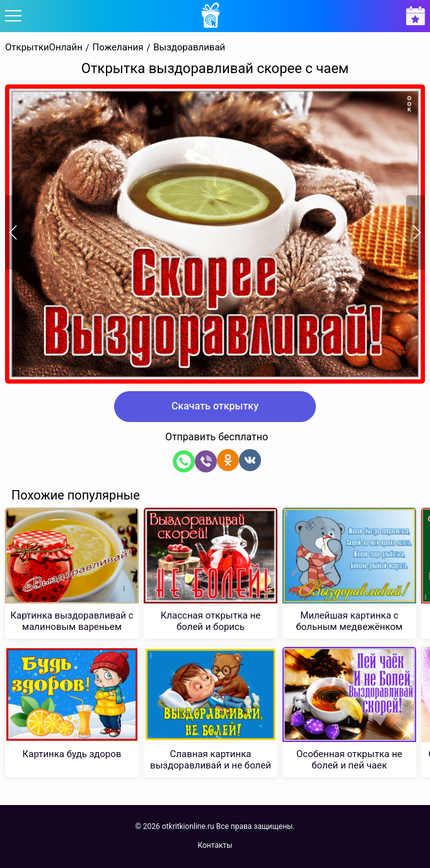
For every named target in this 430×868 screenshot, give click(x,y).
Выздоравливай (189, 48)
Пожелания (118, 48)
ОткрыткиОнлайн (44, 48)
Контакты (215, 845)
